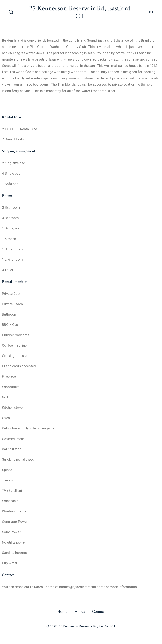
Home (62, 611)
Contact (98, 611)
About (80, 611)
